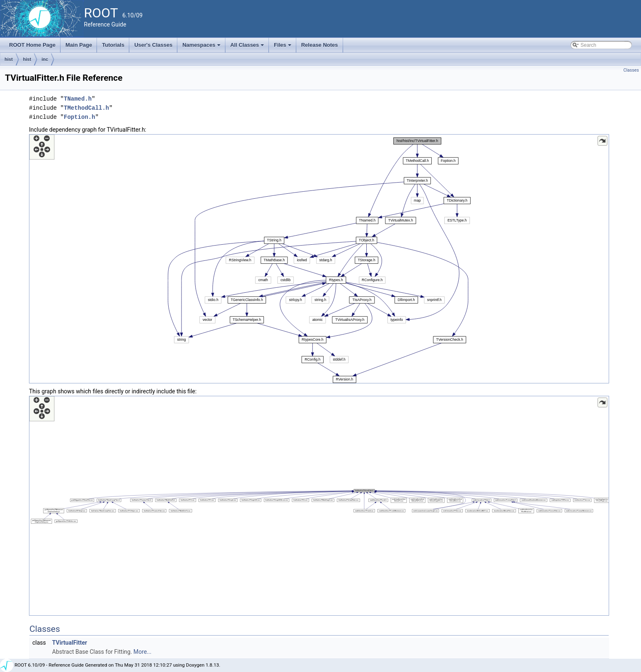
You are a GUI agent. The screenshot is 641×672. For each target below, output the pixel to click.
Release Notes (320, 45)
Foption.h (80, 117)
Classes (631, 70)
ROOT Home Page (32, 45)
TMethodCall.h (86, 108)
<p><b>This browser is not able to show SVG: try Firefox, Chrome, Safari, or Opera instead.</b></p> (319, 259)
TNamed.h (78, 99)
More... (142, 652)
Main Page (79, 45)
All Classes (248, 47)
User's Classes (153, 45)
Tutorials (113, 45)
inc (45, 59)
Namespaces (202, 47)
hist (9, 59)
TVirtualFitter (70, 643)
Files (283, 47)
